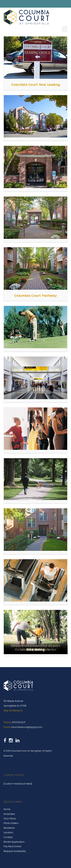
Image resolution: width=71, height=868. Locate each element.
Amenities (9, 814)
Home (7, 809)
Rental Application (14, 842)
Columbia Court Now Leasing (36, 85)
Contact (8, 837)
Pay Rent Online (12, 846)
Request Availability (15, 851)
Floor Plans (10, 819)
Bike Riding (36, 650)
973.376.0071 (18, 722)
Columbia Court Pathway (35, 296)
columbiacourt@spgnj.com (27, 727)
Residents (9, 828)
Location (8, 832)
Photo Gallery (11, 823)
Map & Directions (13, 710)
